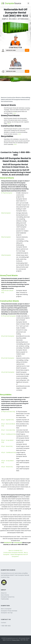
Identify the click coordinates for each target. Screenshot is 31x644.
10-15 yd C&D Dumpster (8, 316)
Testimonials (5, 599)
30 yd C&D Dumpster (8, 358)
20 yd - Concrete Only (8, 430)
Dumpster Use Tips (7, 613)
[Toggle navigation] (28, 3)
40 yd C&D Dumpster (8, 372)
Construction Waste (10, 301)
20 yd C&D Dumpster (8, 336)
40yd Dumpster (6, 255)
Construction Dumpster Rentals (13, 553)
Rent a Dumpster (6, 609)
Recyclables (6, 395)
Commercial (18, 543)
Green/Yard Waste (9, 275)
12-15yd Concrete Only (8, 412)
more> (15, 113)
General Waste (7, 178)
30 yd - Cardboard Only (8, 434)
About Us (4, 593)
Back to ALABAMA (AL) (15, 551)
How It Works (5, 595)
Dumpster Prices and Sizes (9, 611)
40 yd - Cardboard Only (9, 452)
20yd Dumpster (6, 213)
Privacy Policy (16, 640)
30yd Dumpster (6, 237)
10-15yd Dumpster (7, 193)
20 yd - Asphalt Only (7, 420)
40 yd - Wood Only (7, 467)
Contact (4, 623)
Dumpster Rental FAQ (8, 597)
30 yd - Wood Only (7, 446)
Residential (8, 543)
